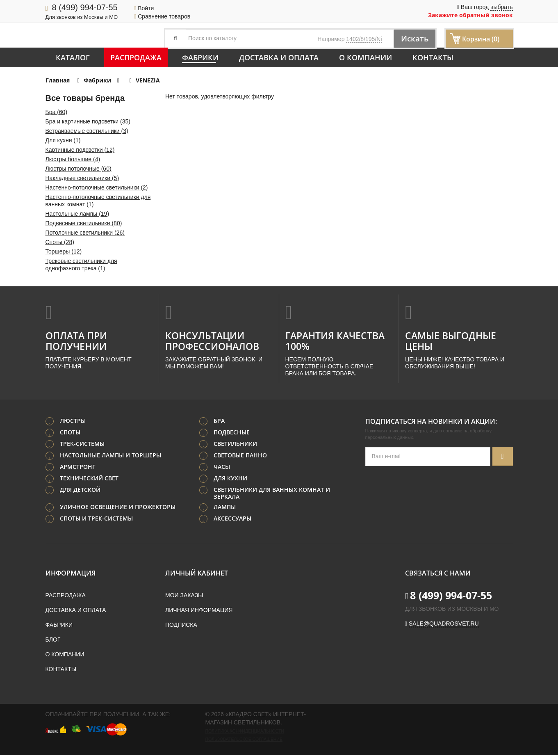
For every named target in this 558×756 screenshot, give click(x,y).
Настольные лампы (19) (77, 214)
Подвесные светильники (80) (84, 223)
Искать (413, 38)
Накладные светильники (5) (82, 178)
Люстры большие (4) (73, 159)
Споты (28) (60, 242)
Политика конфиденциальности (245, 732)
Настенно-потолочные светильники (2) (97, 187)
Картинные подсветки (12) (80, 150)
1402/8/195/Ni (364, 39)
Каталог (73, 57)
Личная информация (199, 611)
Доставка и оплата (279, 57)
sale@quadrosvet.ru (444, 624)
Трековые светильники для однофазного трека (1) (81, 265)
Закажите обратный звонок (470, 15)
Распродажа (136, 57)
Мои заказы (184, 596)
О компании (366, 57)
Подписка (181, 626)
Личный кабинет (197, 574)
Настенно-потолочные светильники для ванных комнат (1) (98, 201)
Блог (53, 640)
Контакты (433, 57)
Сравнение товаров (162, 16)
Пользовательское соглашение (244, 740)
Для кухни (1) (63, 140)
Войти (144, 8)
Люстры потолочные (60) (79, 169)
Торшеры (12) (64, 251)
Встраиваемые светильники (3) (87, 131)
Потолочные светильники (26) (85, 233)
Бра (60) (57, 112)
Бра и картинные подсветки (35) (88, 121)
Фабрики (200, 57)
